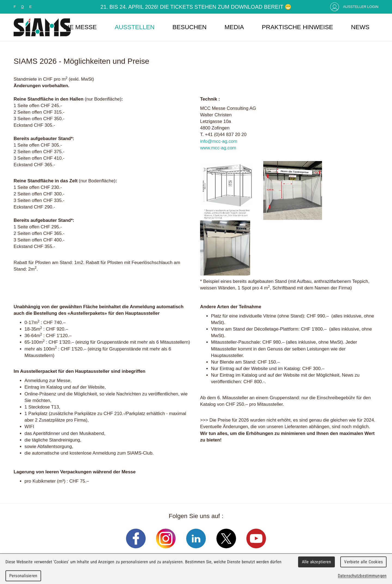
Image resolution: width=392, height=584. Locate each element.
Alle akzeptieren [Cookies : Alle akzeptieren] (317, 562)
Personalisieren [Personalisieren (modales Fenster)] (23, 576)
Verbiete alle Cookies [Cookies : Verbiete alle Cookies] (363, 562)
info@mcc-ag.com (219, 141)
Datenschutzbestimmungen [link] (362, 576)
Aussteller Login (361, 7)
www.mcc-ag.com (218, 148)
